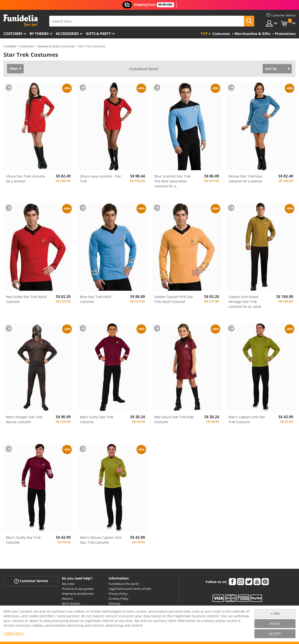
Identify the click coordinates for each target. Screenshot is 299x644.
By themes (39, 34)
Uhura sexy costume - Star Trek (101, 179)
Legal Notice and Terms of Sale (130, 589)
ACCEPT (275, 634)
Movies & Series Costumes (56, 46)
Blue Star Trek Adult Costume (96, 299)
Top (204, 34)
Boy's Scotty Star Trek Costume (97, 419)
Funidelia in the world (124, 584)
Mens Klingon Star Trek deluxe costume (24, 419)
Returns (67, 599)
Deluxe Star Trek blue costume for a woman (245, 179)
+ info (275, 613)
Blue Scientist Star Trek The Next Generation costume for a (172, 181)
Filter (14, 69)
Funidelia (10, 46)
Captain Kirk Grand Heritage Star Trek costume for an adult (245, 302)
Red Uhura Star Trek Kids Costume (174, 419)
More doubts (71, 603)
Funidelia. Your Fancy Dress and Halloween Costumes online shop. (21, 21)
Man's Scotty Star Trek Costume (23, 540)
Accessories (67, 34)
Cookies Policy (119, 599)
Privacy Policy (118, 594)
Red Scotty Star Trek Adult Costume (26, 299)
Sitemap (114, 603)
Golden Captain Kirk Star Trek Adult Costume (174, 299)
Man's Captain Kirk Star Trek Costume (247, 419)
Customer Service (31, 581)
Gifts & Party (98, 34)
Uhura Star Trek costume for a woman (25, 179)
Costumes (13, 34)
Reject (275, 623)
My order (68, 584)
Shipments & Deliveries (78, 594)
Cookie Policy (14, 633)
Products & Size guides (78, 589)
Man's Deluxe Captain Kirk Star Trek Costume (101, 540)
